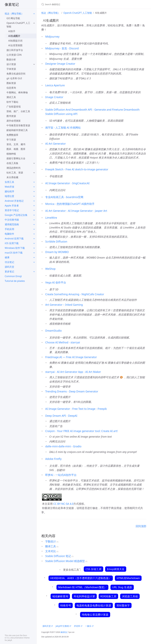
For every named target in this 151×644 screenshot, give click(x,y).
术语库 (78, 626)
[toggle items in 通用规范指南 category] (34, 224)
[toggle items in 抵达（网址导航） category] (34, 14)
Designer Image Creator (60, 64)
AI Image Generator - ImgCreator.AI (67, 183)
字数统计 (51, 541)
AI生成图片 (14, 36)
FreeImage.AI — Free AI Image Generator (71, 357)
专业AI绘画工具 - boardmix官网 (64, 197)
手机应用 (9, 229)
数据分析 (11, 59)
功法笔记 (9, 262)
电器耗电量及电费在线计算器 (94, 605)
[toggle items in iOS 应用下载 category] (34, 243)
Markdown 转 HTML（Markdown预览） (83, 587)
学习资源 (11, 140)
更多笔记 (9, 271)
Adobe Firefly (53, 459)
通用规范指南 (12, 224)
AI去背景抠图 (15, 45)
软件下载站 (12, 102)
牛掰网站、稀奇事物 (17, 92)
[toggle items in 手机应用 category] (34, 229)
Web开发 (10, 187)
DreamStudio (53, 331)
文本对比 (51, 551)
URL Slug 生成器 (122, 587)
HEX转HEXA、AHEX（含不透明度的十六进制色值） (81, 578)
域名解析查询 (60, 596)
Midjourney (52, 37)
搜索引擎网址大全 (16, 158)
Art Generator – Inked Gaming (64, 305)
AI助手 (12, 31)
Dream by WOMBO (57, 252)
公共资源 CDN (14, 55)
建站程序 (9, 191)
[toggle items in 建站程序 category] (34, 191)
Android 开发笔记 (14, 201)
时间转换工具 (108, 596)
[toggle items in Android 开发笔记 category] (34, 201)
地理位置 (9, 196)
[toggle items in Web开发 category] (34, 187)
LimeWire (51, 218)
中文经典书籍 (12, 220)
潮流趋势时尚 (14, 168)
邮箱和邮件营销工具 (17, 130)
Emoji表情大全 (116, 569)
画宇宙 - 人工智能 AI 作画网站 (63, 128)
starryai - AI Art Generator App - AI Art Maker (73, 372)
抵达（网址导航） (14, 14)
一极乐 (89, 626)
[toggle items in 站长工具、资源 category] (34, 173)
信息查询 (11, 88)
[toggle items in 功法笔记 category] (34, 262)
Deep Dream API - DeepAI (61, 416)
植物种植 (11, 154)
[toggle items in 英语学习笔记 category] (34, 210)
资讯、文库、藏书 (16, 144)
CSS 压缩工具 (93, 569)
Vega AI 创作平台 (56, 282)
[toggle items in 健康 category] (34, 257)
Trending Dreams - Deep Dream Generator (72, 391)
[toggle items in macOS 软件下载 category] (34, 253)
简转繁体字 (123, 605)
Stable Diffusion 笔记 (58, 556)
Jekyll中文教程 (63, 626)
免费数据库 (12, 135)
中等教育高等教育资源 (18, 125)
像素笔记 (12, 4)
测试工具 (11, 97)
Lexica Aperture (55, 85)
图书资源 (11, 116)
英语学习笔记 (12, 210)
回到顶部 (141, 526)
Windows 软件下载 (15, 248)
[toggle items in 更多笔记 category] (34, 271)
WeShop (50, 269)
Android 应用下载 (14, 239)
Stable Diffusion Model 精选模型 (65, 561)
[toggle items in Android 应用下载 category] (34, 239)
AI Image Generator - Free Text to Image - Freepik (76, 409)
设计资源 (11, 64)
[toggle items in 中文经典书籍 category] (34, 220)
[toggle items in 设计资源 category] (34, 64)
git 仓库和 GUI (14, 78)
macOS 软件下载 (14, 253)
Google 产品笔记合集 (16, 215)
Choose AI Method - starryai (63, 342)
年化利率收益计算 (84, 596)
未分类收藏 (12, 177)
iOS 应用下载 (12, 243)
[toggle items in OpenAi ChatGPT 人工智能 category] (34, 23)
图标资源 (11, 83)
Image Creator (54, 97)
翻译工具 (51, 546)
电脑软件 (9, 234)
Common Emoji (13, 276)
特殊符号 (66, 605)
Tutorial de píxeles (15, 281)
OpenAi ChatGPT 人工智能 (18, 25)
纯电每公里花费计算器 (95, 615)
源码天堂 (9, 267)
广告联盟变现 (14, 107)
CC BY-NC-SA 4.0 (63, 504)
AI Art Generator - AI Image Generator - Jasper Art (76, 211)
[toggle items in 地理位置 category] (34, 196)
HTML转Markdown (128, 578)
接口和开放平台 (15, 50)
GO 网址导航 (13, 18)
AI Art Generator (56, 144)
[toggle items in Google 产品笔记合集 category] (34, 215)
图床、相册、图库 (16, 149)
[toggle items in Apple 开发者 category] (34, 206)
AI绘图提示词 (15, 41)
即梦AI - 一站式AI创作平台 (61, 475)
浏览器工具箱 (130, 596)
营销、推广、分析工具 (18, 111)
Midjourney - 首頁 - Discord (62, 48)
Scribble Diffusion (56, 241)
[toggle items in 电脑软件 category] (34, 234)
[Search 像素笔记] (76, 4)
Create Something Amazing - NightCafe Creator (75, 294)
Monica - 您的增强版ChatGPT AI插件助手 (70, 204)
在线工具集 (12, 163)
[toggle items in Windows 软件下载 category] (34, 248)
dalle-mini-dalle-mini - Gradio (63, 446)
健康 (7, 257)
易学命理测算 (14, 121)
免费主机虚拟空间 (16, 74)
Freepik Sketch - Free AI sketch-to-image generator (77, 169)
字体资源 (11, 69)
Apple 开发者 (12, 206)
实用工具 (9, 182)
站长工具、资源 (15, 173)
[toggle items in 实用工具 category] (34, 182)
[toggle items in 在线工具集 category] (34, 163)
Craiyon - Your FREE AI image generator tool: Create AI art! (81, 431)
